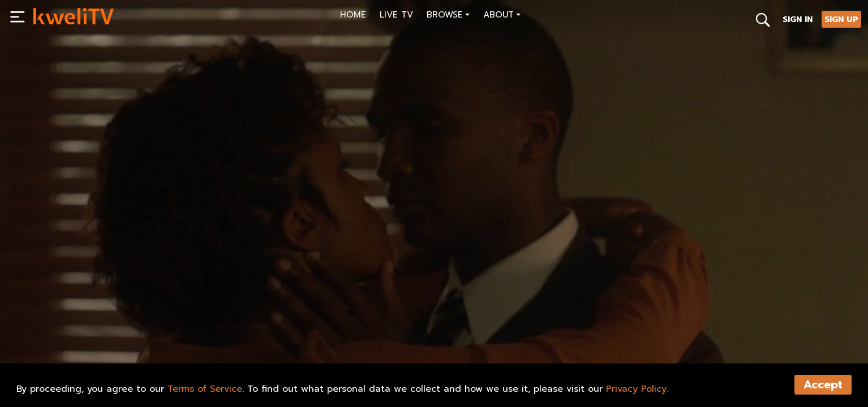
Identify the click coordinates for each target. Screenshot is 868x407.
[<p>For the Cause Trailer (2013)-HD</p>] (233, 311)
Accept (823, 385)
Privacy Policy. (637, 389)
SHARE (103, 337)
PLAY (55, 337)
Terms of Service (205, 389)
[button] (448, 16)
